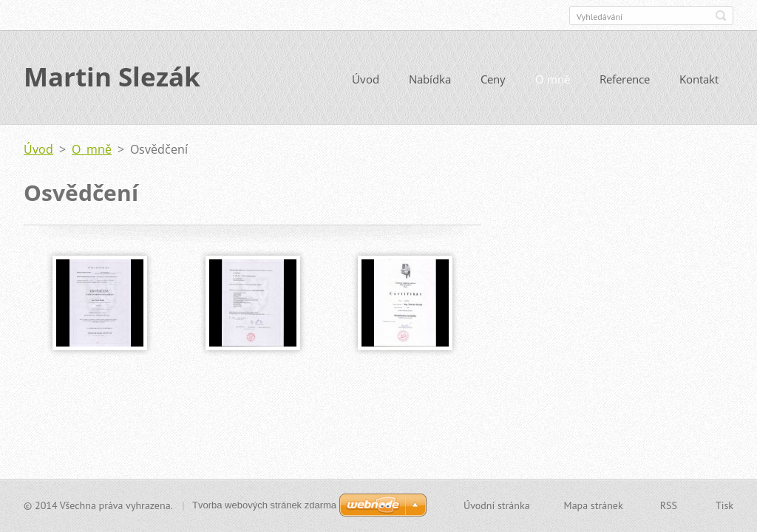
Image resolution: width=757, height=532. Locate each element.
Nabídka (430, 80)
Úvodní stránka (497, 505)
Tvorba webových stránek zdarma (264, 505)
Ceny (493, 80)
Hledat (721, 16)
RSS (669, 505)
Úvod (366, 80)
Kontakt (699, 80)
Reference (625, 80)
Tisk (724, 505)
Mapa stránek (594, 505)
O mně (553, 80)
